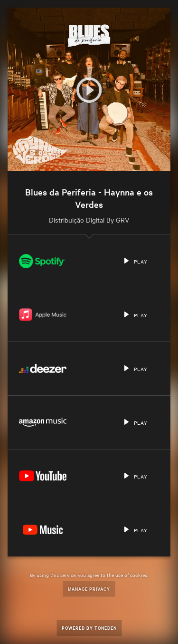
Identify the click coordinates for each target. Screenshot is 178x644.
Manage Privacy (89, 589)
